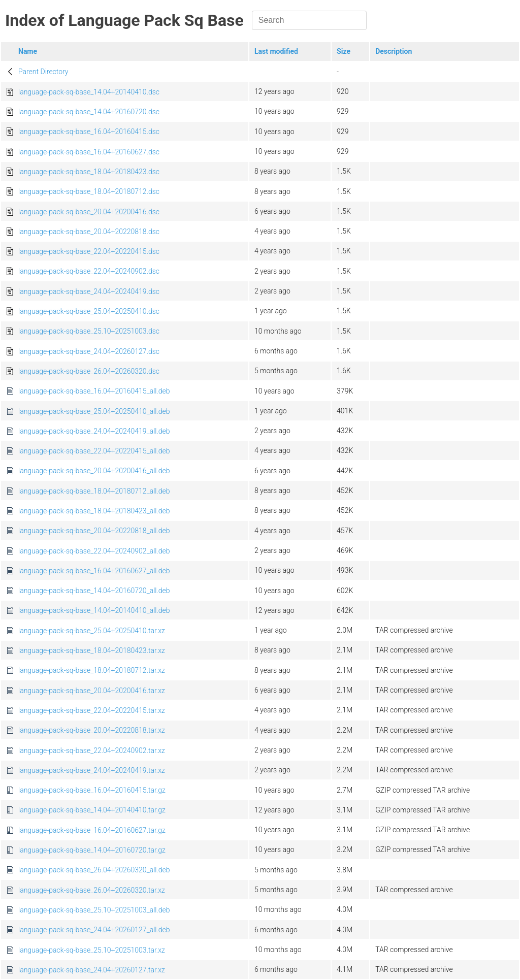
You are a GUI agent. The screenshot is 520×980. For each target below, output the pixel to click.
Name (28, 51)
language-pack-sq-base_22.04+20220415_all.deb (94, 451)
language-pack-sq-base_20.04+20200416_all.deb (94, 471)
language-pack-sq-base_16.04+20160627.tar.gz (92, 830)
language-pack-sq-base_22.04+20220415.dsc (89, 251)
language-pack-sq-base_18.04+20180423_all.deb (94, 511)
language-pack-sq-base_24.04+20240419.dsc (89, 291)
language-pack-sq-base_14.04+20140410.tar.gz (92, 810)
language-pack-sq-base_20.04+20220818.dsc (89, 232)
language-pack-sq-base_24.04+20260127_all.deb (94, 930)
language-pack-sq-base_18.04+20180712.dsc (89, 191)
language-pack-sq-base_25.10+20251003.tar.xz (92, 950)
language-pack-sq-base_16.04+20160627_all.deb (94, 571)
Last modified (276, 51)
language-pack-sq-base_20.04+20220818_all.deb (94, 531)
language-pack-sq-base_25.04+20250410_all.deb (94, 411)
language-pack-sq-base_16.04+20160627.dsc (89, 152)
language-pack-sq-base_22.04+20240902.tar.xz (92, 750)
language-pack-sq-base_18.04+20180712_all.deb (94, 491)
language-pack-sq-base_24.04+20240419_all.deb (94, 431)
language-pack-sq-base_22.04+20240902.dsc (89, 271)
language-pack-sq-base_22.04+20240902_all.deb (94, 551)
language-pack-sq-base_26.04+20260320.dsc (89, 371)
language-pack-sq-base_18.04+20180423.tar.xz (92, 650)
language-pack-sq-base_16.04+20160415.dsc (89, 132)
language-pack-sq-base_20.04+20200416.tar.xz (92, 691)
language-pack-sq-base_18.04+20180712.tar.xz (92, 670)
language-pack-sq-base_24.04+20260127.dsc (89, 351)
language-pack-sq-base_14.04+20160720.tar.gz (92, 850)
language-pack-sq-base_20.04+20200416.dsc (89, 212)
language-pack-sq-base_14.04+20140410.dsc (89, 92)
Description (394, 51)
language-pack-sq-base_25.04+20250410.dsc (89, 311)
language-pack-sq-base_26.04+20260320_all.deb (94, 870)
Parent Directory (43, 72)
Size (344, 51)
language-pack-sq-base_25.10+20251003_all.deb (94, 910)
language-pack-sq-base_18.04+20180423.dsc (89, 172)
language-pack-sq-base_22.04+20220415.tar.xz (92, 710)
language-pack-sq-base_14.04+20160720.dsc (89, 112)
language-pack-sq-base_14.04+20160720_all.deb (94, 591)
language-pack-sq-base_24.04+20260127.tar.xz (92, 970)
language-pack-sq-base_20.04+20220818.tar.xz (92, 730)
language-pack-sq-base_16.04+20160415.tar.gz (92, 790)
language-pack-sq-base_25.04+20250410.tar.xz (92, 631)
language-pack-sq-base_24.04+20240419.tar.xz (92, 770)
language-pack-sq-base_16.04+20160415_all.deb (94, 391)
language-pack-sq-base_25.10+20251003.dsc (89, 331)
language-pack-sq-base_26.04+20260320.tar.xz (92, 890)
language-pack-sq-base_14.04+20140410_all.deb (94, 610)
